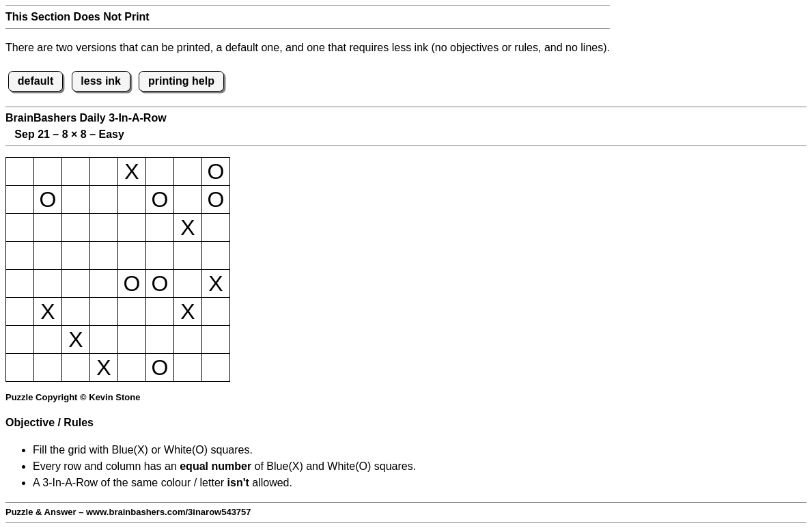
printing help (181, 81)
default (36, 81)
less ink (101, 81)
